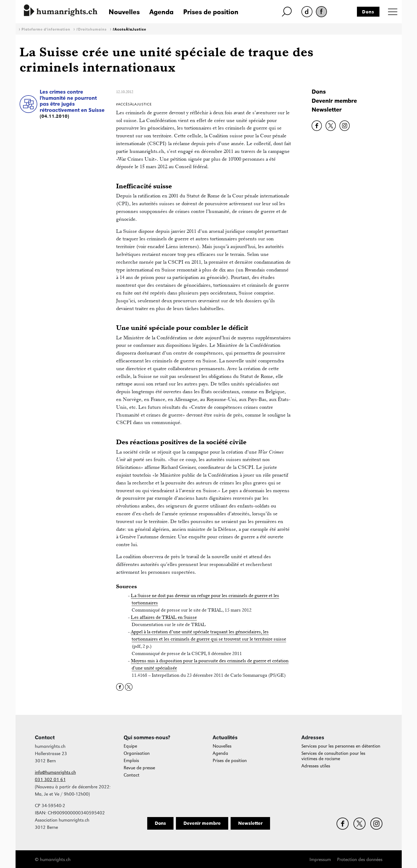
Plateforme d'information (46, 29)
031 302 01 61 (50, 780)
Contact (132, 775)
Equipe (130, 746)
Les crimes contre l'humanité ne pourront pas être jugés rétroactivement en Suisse (72, 101)
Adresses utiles (316, 766)
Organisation (137, 753)
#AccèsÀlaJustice (129, 29)
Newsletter (327, 110)
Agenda (161, 12)
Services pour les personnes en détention (341, 746)
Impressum (320, 860)
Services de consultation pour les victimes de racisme (333, 756)
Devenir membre (334, 101)
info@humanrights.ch (55, 772)
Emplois (131, 761)
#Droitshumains (91, 29)
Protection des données (360, 860)
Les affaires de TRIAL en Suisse (164, 617)
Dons (368, 12)
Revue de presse (139, 768)
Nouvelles (124, 12)
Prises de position (211, 12)
